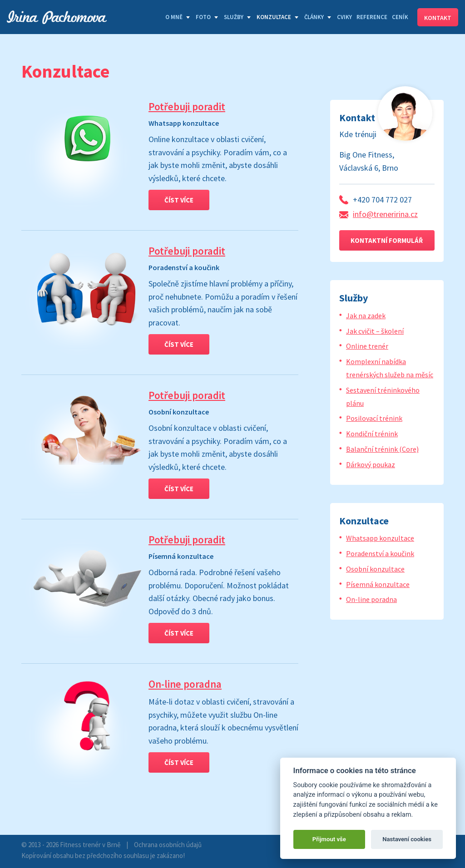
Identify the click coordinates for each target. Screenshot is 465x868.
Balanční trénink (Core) (382, 449)
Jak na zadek (366, 316)
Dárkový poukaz (371, 464)
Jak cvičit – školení (375, 331)
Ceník (400, 17)
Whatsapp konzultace (380, 538)
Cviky (344, 17)
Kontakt (438, 18)
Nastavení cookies (407, 839)
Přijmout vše (329, 839)
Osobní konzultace (375, 569)
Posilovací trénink (374, 418)
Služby (234, 17)
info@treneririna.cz (385, 214)
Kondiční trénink (372, 434)
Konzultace (274, 17)
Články (314, 17)
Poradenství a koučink (380, 553)
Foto (203, 17)
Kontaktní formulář (387, 240)
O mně (174, 17)
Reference (372, 17)
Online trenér (367, 346)
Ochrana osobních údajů (168, 845)
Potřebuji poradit (187, 106)
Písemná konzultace (378, 584)
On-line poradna (185, 684)
